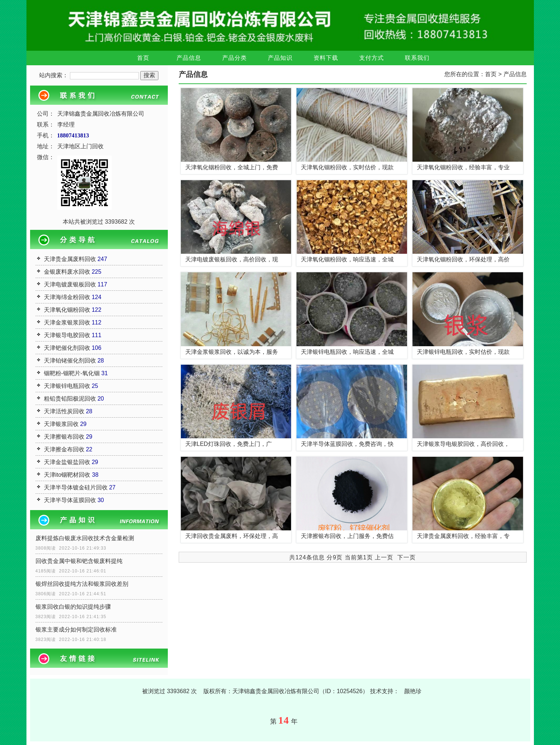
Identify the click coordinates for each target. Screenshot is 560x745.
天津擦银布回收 (64, 437)
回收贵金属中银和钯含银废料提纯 (79, 561)
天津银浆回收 (61, 424)
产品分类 (235, 58)
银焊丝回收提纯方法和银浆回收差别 (82, 584)
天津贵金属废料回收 (70, 259)
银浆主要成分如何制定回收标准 (76, 630)
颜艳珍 (413, 691)
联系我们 (417, 58)
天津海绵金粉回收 (67, 297)
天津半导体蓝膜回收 (70, 500)
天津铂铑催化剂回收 (70, 361)
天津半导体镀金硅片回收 (76, 487)
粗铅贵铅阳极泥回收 (70, 399)
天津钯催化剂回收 (67, 348)
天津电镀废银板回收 (70, 284)
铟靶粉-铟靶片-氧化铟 (72, 373)
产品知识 (280, 58)
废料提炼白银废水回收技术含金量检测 (85, 538)
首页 (143, 58)
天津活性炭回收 (64, 411)
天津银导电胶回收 (67, 335)
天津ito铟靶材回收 (67, 475)
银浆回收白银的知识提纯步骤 (73, 607)
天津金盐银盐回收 (67, 462)
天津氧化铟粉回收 (67, 310)
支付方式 (372, 58)
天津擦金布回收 (64, 449)
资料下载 (326, 58)
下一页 (406, 557)
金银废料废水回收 (67, 272)
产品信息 (189, 58)
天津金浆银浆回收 (67, 322)
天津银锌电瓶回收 (67, 386)
